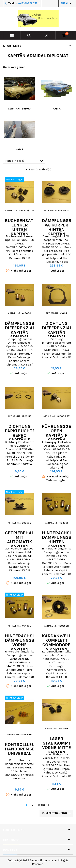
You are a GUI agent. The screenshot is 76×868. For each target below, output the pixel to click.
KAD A (57, 109)
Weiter (44, 805)
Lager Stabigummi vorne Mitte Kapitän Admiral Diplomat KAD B (57, 752)
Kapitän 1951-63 (20, 109)
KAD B (19, 149)
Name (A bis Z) (25, 161)
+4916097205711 (29, 3)
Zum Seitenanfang (57, 813)
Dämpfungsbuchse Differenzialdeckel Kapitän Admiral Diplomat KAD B (28, 335)
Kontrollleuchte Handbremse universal (26, 749)
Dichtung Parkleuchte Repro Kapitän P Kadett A (20, 435)
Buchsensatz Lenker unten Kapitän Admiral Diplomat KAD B (20, 234)
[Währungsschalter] (66, 3)
